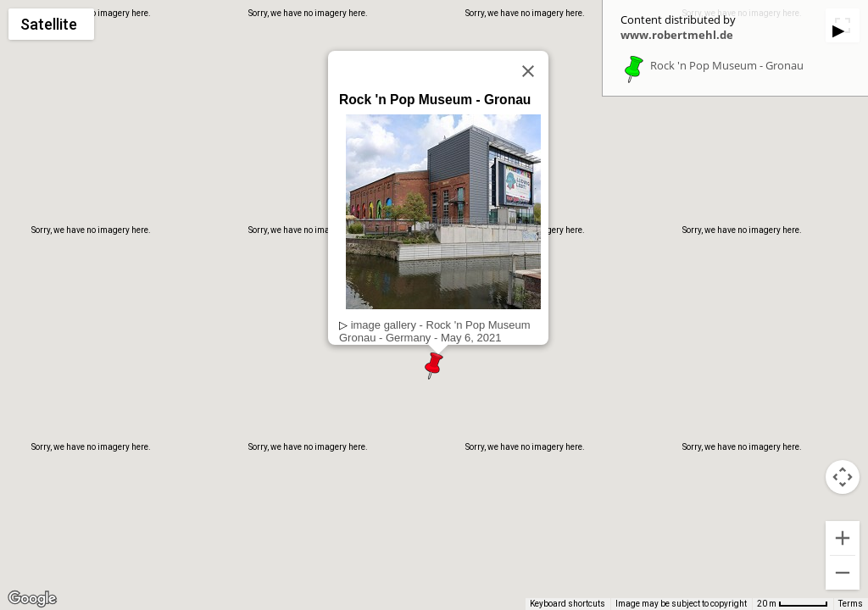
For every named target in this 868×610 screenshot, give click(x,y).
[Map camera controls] (843, 477)
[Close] (528, 71)
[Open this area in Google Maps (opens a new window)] (32, 599)
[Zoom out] (843, 573)
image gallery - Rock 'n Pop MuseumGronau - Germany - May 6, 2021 (435, 331)
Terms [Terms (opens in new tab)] (851, 604)
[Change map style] (51, 24)
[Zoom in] (843, 538)
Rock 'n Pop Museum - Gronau (727, 66)
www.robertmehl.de (677, 35)
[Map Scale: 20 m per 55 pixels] (793, 604)
